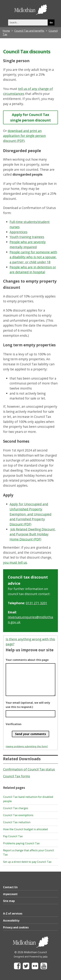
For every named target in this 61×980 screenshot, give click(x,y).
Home (6, 31)
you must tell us (15, 562)
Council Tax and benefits (29, 31)
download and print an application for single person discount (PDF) (24, 136)
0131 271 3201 (37, 603)
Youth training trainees (27, 237)
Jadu (45, 957)
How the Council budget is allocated (25, 829)
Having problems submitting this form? (27, 746)
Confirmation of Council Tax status (29, 769)
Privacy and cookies (16, 927)
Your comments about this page (27, 660)
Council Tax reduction (17, 822)
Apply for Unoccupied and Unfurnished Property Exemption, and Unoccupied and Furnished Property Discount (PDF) (30, 514)
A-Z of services (13, 913)
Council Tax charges (16, 808)
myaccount (10, 894)
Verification (14, 724)
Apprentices (18, 232)
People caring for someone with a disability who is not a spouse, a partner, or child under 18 (33, 257)
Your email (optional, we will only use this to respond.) (28, 705)
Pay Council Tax (13, 836)
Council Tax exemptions (18, 815)
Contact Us (10, 887)
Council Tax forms (17, 776)
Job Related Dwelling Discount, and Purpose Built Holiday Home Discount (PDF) (33, 534)
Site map (9, 901)
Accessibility (11, 920)
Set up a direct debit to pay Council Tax (27, 862)
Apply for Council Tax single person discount (30, 117)
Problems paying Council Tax (21, 843)
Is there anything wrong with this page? (30, 642)
